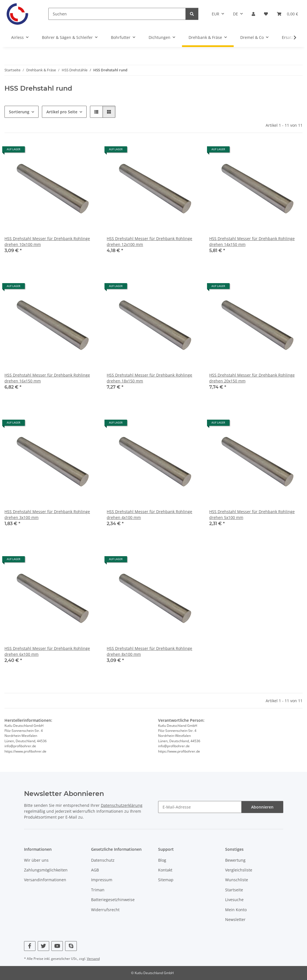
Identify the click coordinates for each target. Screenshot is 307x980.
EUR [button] (216, 14)
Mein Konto (236, 910)
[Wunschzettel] (266, 14)
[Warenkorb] (287, 14)
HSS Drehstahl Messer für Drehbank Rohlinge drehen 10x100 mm (47, 241)
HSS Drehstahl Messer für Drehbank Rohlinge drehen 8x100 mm (149, 651)
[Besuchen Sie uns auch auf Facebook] (30, 946)
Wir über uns (36, 860)
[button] (253, 14)
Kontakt (165, 870)
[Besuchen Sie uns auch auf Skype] (71, 946)
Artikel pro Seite (62, 112)
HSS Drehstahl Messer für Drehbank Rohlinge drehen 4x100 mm (149, 514)
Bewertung (235, 860)
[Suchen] (117, 14)
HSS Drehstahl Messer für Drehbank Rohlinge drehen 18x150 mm (149, 378)
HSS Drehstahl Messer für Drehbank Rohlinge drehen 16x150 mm (47, 378)
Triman (98, 890)
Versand (93, 959)
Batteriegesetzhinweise (113, 900)
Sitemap (166, 880)
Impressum (102, 880)
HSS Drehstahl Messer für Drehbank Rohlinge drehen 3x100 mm (47, 514)
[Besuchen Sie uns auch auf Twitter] (43, 946)
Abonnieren (262, 807)
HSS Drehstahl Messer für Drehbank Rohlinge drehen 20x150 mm (252, 378)
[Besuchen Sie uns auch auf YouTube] (57, 946)
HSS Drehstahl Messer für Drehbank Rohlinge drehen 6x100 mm (47, 651)
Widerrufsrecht (105, 910)
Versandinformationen (45, 880)
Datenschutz (103, 860)
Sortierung (19, 112)
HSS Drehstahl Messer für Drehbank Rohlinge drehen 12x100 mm (149, 241)
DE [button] (235, 14)
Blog (162, 860)
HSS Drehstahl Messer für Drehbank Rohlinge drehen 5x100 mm (252, 514)
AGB (95, 870)
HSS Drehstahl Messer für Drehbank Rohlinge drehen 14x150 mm (252, 241)
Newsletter (235, 919)
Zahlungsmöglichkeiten (46, 870)
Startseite (234, 890)
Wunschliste (237, 880)
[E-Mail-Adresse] (200, 807)
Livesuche (234, 900)
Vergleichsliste (239, 870)
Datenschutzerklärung (122, 805)
